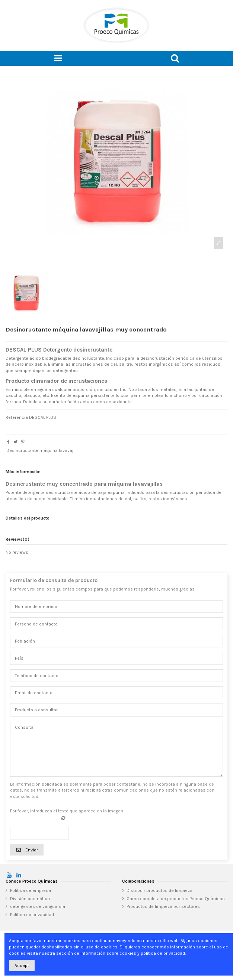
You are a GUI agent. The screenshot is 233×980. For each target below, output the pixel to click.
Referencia (17, 417)
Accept (22, 966)
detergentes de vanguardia (38, 906)
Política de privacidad (32, 915)
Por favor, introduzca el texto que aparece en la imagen (67, 811)
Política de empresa (31, 890)
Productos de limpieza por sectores (163, 906)
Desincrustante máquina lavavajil (41, 450)
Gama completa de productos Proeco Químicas (176, 899)
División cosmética (30, 899)
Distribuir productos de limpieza (159, 890)
